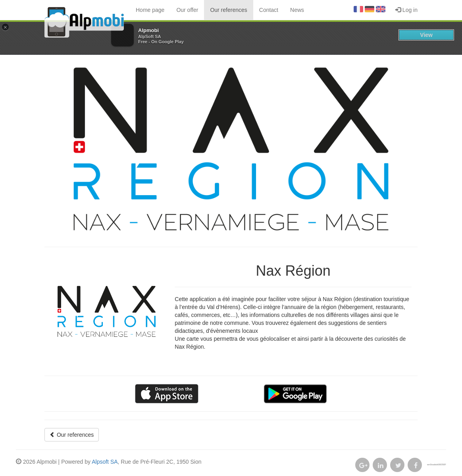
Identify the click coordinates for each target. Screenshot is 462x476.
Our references (228, 10)
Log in (406, 10)
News (297, 10)
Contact (269, 10)
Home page (150, 10)
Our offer (187, 10)
